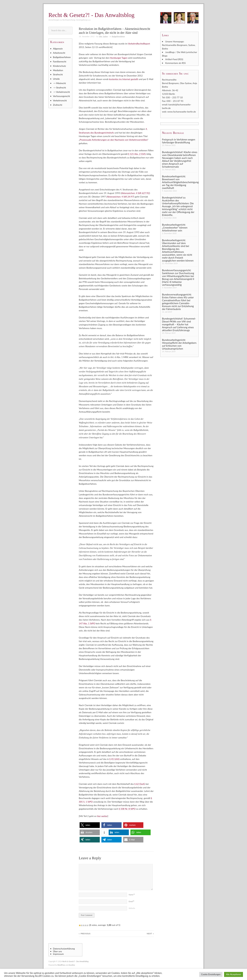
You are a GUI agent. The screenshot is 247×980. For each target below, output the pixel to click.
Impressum (58, 953)
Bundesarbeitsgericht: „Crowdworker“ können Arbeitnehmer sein (175, 227)
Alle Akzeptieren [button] (234, 974)
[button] (90, 825)
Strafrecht (58, 74)
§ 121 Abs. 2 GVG (137, 154)
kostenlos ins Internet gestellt (124, 79)
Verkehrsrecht (60, 100)
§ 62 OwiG (140, 784)
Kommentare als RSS (175, 63)
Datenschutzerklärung (64, 948)
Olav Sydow (103, 36)
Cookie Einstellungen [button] (211, 974)
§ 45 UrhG (115, 759)
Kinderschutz (59, 66)
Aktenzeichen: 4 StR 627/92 (135, 193)
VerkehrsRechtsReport (139, 44)
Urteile (56, 79)
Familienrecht (60, 61)
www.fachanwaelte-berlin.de (182, 111)
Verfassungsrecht (61, 96)
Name (132, 894)
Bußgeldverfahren (118, 36)
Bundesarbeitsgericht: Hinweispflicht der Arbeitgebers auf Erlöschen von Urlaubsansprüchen (179, 344)
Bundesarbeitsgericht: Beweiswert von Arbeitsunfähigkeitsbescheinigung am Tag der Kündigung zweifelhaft (180, 182)
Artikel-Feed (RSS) (174, 59)
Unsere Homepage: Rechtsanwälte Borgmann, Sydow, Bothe (179, 45)
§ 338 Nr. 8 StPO (127, 808)
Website (132, 908)
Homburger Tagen (119, 58)
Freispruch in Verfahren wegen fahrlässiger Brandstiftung (179, 141)
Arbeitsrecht (59, 53)
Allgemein (58, 49)
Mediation (58, 70)
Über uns (57, 951)
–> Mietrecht (59, 83)
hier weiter (102, 816)
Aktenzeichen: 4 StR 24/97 (120, 196)
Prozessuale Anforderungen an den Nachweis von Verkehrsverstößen (114, 140)
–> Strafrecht (59, 88)
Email (131, 901)
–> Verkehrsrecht (61, 92)
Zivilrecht (58, 105)
